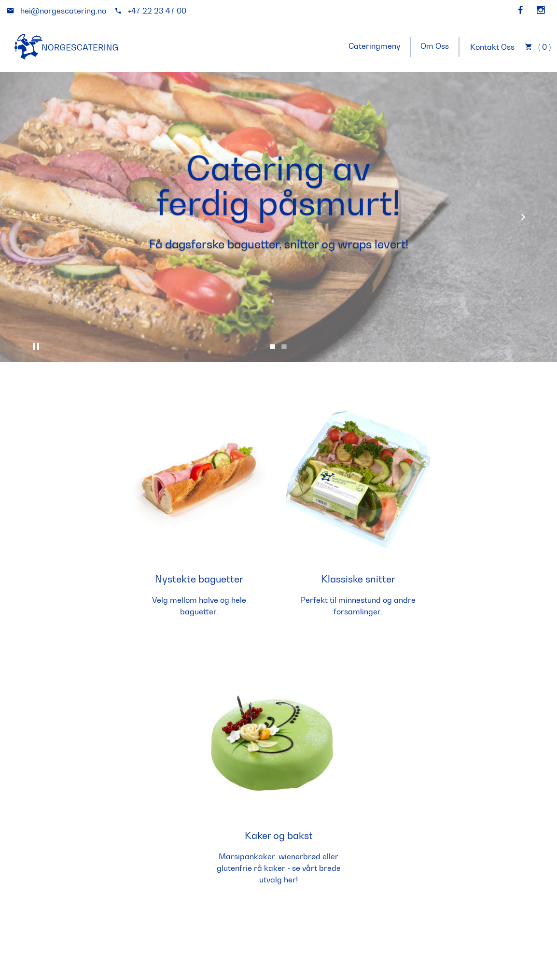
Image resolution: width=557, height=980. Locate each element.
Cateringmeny (374, 46)
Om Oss (435, 46)
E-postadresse (316, 851)
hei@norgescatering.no (193, 898)
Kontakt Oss (492, 47)
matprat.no (124, 961)
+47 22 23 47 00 (209, 864)
